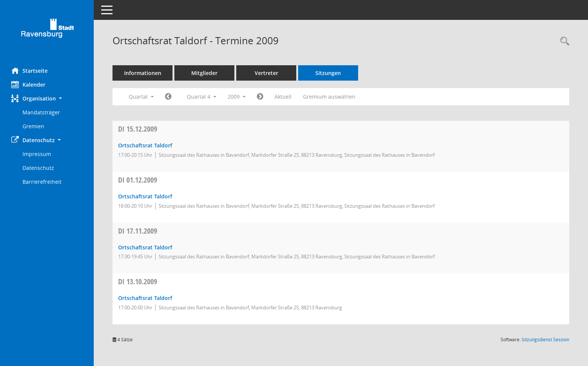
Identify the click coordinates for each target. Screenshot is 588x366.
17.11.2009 (138, 231)
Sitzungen (328, 73)
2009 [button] (237, 97)
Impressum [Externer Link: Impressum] (37, 154)
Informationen (143, 73)
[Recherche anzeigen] (563, 41)
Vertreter (266, 73)
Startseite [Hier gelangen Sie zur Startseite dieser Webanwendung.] (29, 70)
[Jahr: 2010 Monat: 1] (260, 97)
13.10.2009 (138, 281)
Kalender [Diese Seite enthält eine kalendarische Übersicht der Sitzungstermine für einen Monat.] (28, 84)
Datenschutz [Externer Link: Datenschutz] (38, 168)
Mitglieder (204, 73)
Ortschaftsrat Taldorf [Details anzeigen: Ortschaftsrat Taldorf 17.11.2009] (145, 247)
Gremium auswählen (329, 97)
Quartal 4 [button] (202, 97)
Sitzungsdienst (545, 340)
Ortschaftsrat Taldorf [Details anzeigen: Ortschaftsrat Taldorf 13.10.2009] (145, 298)
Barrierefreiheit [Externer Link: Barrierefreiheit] (42, 182)
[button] (47, 98)
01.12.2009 (138, 180)
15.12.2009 (138, 129)
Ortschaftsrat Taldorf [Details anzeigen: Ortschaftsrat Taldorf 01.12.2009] (145, 196)
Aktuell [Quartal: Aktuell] (283, 97)
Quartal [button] (141, 97)
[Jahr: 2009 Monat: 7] (168, 97)
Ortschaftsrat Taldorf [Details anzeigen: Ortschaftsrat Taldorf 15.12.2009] (145, 145)
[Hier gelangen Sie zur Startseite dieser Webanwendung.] (47, 31)
